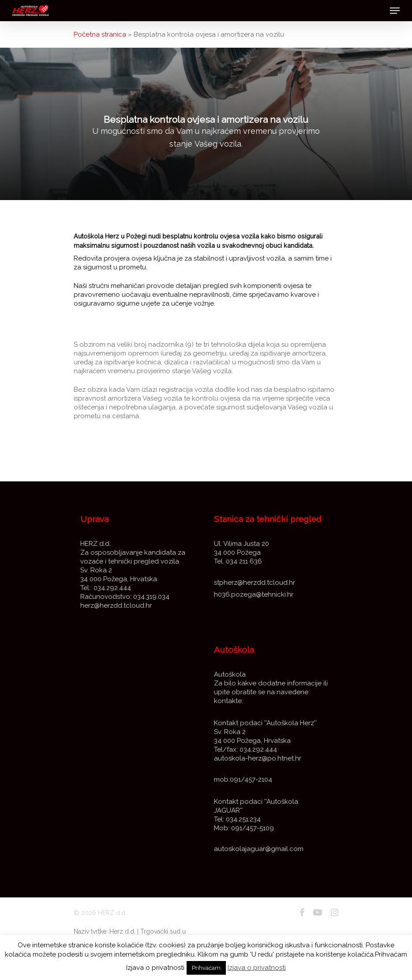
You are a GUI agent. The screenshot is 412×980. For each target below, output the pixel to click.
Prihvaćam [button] (206, 968)
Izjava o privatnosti (257, 968)
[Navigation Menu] (395, 11)
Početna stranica (100, 34)
